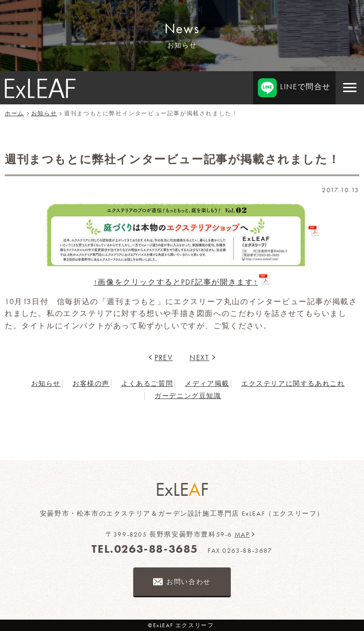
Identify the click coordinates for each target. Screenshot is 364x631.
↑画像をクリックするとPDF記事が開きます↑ (176, 282)
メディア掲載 (207, 383)
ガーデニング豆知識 (188, 396)
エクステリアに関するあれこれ (293, 383)
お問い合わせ (189, 582)
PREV (164, 357)
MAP (242, 534)
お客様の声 (91, 383)
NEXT (199, 357)
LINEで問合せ (294, 88)
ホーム (14, 113)
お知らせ (44, 113)
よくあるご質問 (147, 383)
